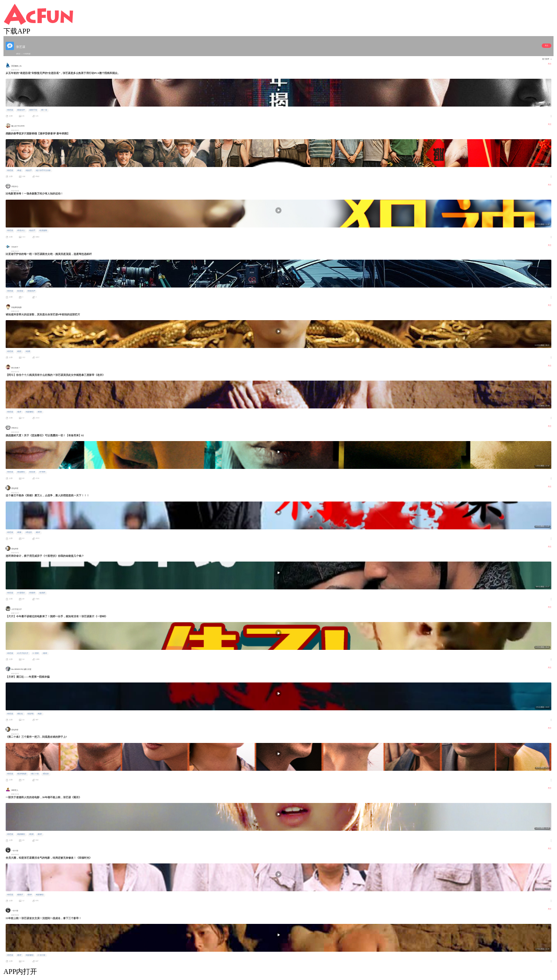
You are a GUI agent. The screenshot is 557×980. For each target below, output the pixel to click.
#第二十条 (35, 774)
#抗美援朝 (43, 231)
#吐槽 (28, 351)
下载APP (17, 31)
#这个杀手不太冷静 (43, 171)
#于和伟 (42, 472)
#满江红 (20, 714)
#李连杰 (29, 532)
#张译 (45, 653)
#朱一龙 (44, 110)
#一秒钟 (36, 653)
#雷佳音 (32, 472)
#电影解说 (30, 412)
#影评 (38, 532)
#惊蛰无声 (21, 110)
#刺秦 (19, 532)
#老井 (19, 412)
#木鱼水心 (21, 231)
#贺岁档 (30, 714)
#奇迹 (19, 171)
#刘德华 (32, 593)
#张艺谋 (10, 110)
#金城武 (42, 593)
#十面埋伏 (21, 593)
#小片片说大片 (23, 653)
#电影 (40, 714)
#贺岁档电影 (22, 774)
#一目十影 (41, 955)
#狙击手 (29, 171)
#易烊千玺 (33, 110)
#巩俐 (31, 834)
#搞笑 (19, 351)
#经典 (40, 412)
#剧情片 (20, 895)
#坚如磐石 (21, 472)
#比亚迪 (20, 291)
